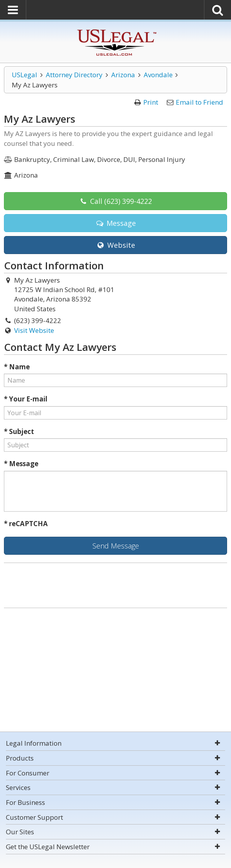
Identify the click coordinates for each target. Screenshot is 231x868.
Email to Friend (199, 102)
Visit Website (34, 330)
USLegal (24, 75)
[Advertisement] (115, 671)
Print (151, 102)
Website (115, 245)
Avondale (158, 75)
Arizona (123, 75)
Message (115, 223)
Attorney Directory (74, 75)
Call (115, 201)
